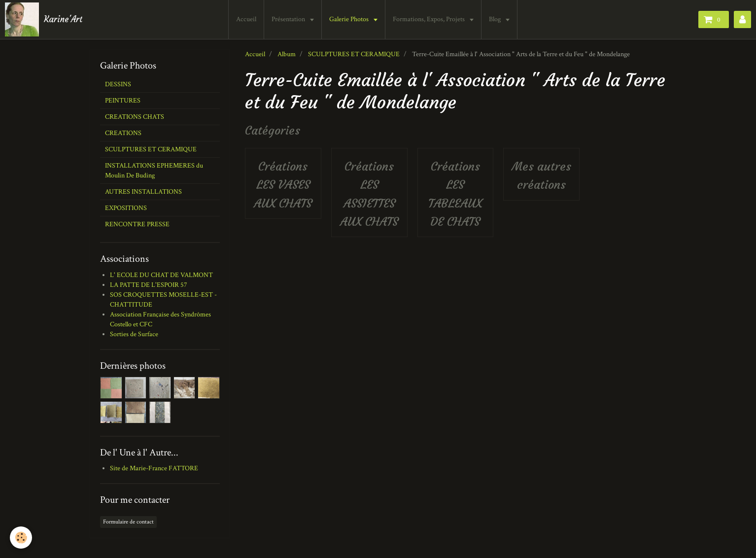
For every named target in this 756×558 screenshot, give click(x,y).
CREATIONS (123, 133)
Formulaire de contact (128, 522)
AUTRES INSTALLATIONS (143, 192)
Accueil (247, 19)
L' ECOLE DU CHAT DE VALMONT (161, 275)
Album (287, 54)
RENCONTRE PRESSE (137, 224)
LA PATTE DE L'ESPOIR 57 (149, 285)
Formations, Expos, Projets (430, 19)
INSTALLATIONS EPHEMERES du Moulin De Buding (154, 171)
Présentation (290, 19)
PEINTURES (123, 101)
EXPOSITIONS (126, 208)
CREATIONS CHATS (135, 117)
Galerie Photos (350, 19)
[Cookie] (21, 538)
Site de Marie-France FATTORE (154, 468)
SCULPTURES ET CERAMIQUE (354, 54)
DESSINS (118, 84)
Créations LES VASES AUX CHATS (283, 185)
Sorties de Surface (134, 334)
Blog (496, 19)
